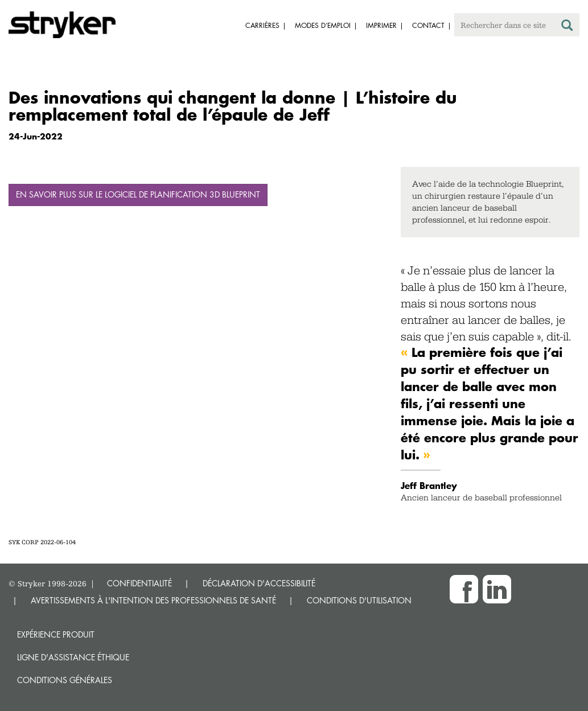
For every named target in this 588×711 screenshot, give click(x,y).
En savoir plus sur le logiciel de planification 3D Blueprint (138, 194)
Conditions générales (65, 680)
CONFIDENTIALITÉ (139, 583)
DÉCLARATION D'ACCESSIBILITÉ (259, 583)
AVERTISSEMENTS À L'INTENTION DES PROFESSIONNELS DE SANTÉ (153, 600)
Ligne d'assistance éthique (73, 657)
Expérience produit (56, 634)
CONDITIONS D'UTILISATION (359, 600)
